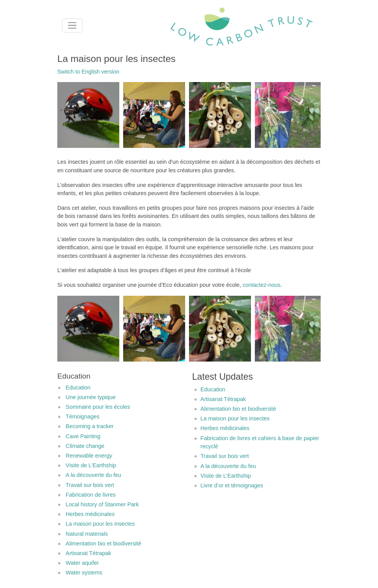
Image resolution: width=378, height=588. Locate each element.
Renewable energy (89, 456)
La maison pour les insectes (100, 524)
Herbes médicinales (90, 514)
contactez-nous (261, 285)
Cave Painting (83, 436)
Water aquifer (82, 563)
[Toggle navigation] (72, 25)
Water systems (84, 573)
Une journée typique (91, 397)
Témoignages (83, 417)
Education (78, 387)
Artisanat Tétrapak (88, 553)
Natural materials (87, 534)
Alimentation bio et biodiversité (104, 543)
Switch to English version (88, 72)
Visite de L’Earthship (91, 465)
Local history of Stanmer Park (102, 504)
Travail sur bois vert (90, 485)
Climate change (85, 446)
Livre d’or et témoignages (232, 485)
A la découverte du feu (94, 475)
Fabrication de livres (91, 495)
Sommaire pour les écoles (98, 407)
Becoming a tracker (90, 426)
